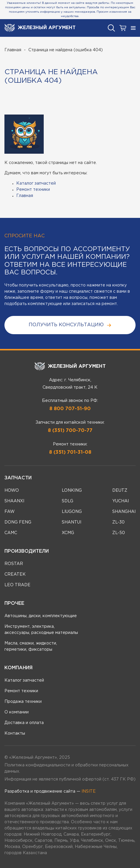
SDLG (67, 501)
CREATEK (15, 574)
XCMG (68, 533)
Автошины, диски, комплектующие (41, 616)
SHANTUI (71, 522)
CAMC (11, 533)
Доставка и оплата (24, 723)
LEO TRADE (17, 585)
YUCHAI (121, 501)
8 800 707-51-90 (70, 409)
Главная (13, 50)
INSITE (89, 791)
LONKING (72, 491)
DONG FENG (18, 522)
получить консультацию (70, 325)
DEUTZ (120, 491)
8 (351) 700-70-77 (70, 431)
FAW (10, 512)
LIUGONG (72, 512)
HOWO (12, 491)
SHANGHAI (124, 512)
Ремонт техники (33, 190)
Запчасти (18, 478)
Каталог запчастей (36, 183)
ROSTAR (14, 564)
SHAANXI (14, 501)
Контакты (15, 733)
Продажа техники (23, 702)
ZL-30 (118, 522)
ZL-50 (119, 533)
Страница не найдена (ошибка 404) (66, 50)
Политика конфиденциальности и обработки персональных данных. (66, 768)
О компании (17, 712)
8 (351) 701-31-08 (70, 452)
